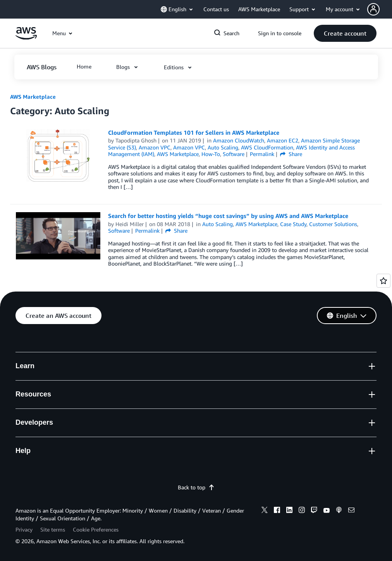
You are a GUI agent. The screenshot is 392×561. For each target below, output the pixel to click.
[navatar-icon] (373, 9)
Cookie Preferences (96, 529)
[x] (265, 511)
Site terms (53, 529)
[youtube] (327, 511)
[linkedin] (289, 511)
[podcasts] (339, 511)
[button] (380, 9)
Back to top (196, 487)
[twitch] (314, 511)
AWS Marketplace (33, 97)
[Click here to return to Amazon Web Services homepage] (26, 37)
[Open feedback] (383, 281)
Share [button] (291, 154)
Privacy (24, 529)
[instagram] (302, 511)
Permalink (262, 154)
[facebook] (277, 511)
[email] (351, 511)
